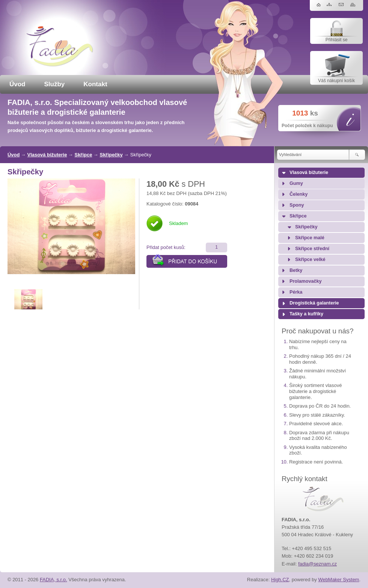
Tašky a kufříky (306, 314)
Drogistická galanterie (314, 303)
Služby (55, 84)
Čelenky (299, 194)
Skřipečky (111, 155)
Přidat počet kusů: (166, 247)
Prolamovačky (305, 281)
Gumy (296, 183)
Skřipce (84, 155)
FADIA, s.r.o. (54, 580)
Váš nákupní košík (336, 81)
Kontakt (95, 84)
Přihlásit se (337, 40)
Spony (297, 205)
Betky (296, 270)
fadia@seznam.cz (317, 564)
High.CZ (280, 580)
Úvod (17, 84)
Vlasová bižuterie (47, 155)
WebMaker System (339, 580)
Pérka (296, 292)
